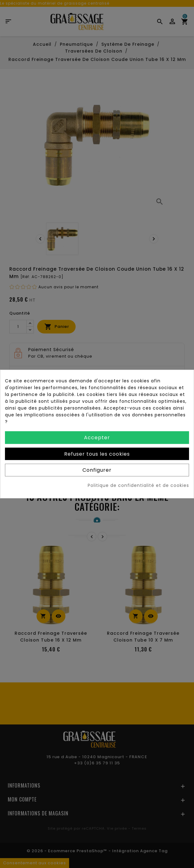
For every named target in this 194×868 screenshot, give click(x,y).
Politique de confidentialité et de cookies (138, 485)
